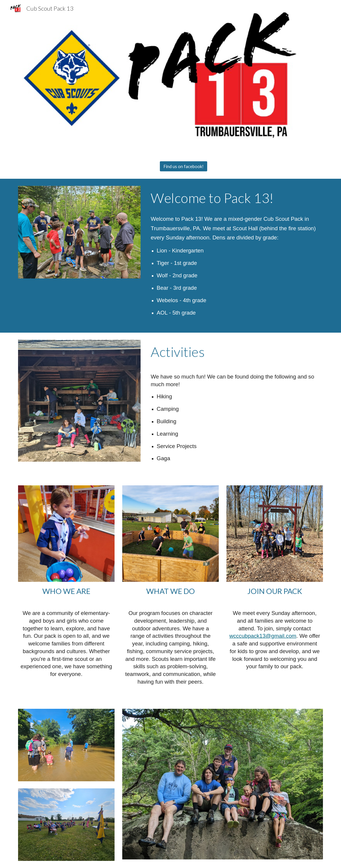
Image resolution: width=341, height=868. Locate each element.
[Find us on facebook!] (184, 166)
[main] (236, 198)
